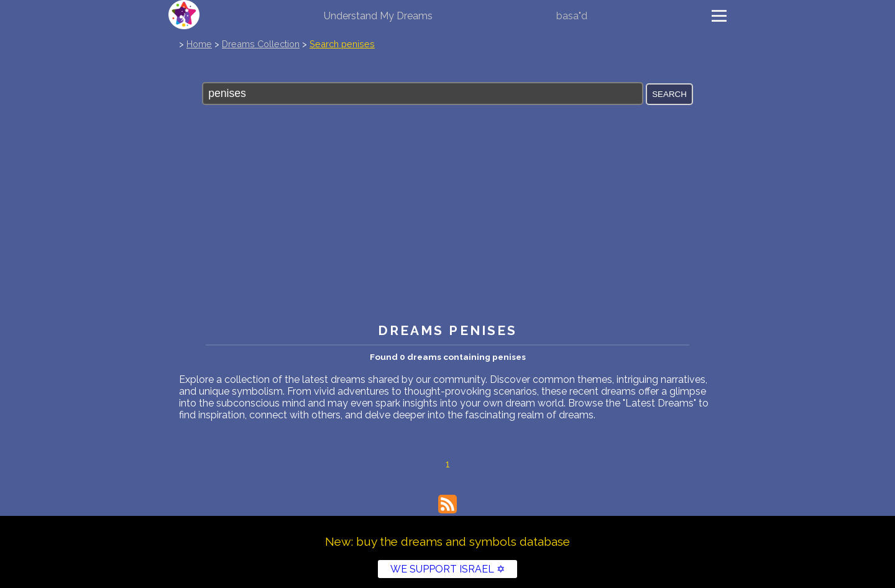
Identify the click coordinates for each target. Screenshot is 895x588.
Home (199, 44)
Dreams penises (448, 330)
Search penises (342, 44)
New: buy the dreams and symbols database (447, 541)
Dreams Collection (261, 44)
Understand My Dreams (378, 16)
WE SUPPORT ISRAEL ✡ (447, 569)
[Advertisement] (447, 223)
